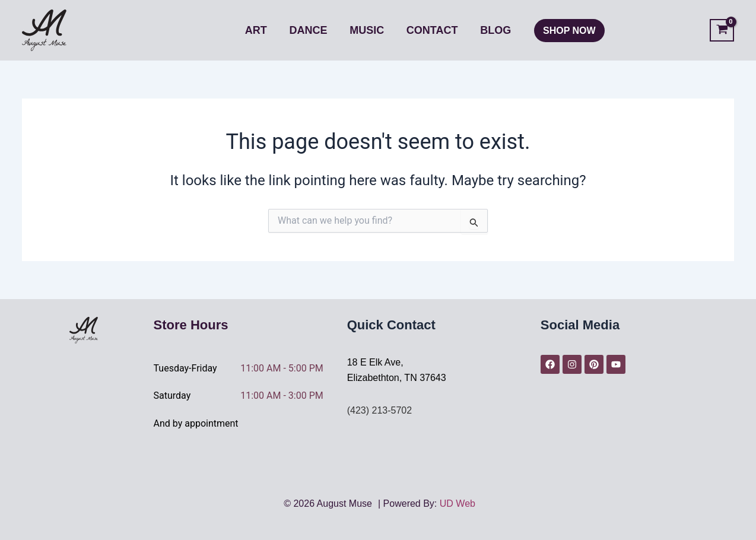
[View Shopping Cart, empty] (722, 31)
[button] (567, 31)
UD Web (458, 504)
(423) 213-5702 (379, 410)
